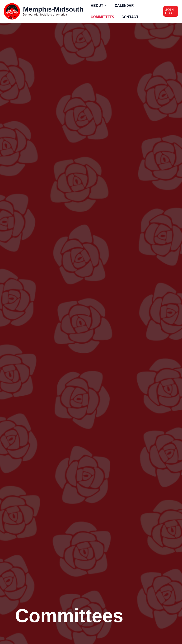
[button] (171, 11)
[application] (105, 6)
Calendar (124, 6)
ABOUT (99, 6)
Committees (102, 17)
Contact (129, 17)
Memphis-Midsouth (53, 9)
